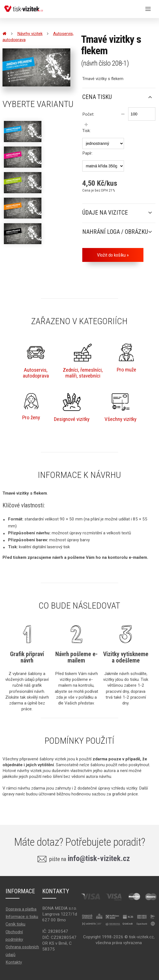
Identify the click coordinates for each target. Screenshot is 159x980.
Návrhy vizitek (30, 34)
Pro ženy (31, 407)
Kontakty (14, 962)
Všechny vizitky (121, 408)
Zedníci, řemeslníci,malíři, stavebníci (83, 361)
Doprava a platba (21, 909)
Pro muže (126, 358)
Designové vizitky (72, 408)
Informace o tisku (22, 917)
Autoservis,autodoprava (36, 361)
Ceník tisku (15, 924)
